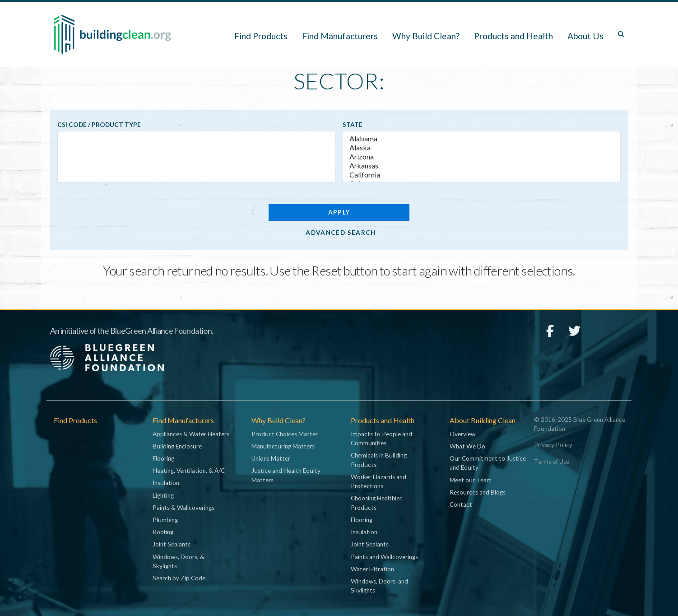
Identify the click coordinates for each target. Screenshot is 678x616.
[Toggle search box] (621, 34)
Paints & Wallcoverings (183, 508)
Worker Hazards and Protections (378, 481)
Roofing (163, 532)
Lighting (163, 495)
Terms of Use (552, 462)
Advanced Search (341, 233)
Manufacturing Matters (283, 446)
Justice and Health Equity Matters (286, 475)
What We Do (467, 446)
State (353, 125)
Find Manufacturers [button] (340, 36)
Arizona (482, 157)
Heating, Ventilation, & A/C (189, 471)
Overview (462, 434)
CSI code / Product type (99, 125)
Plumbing (165, 520)
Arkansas (482, 166)
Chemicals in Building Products (379, 460)
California (482, 175)
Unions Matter (271, 458)
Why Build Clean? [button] (426, 36)
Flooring (163, 458)
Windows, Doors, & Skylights (179, 561)
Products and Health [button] (513, 36)
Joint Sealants (172, 544)
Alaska (482, 148)
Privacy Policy (553, 445)
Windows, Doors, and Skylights (379, 586)
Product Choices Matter (285, 434)
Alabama (482, 139)
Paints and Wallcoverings (384, 557)
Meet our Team (471, 480)
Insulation (166, 483)
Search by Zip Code (179, 578)
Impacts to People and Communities (381, 439)
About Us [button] (585, 36)
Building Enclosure (177, 446)
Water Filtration (372, 569)
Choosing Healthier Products (376, 503)
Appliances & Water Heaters (191, 434)
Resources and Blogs (478, 492)
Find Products (261, 36)
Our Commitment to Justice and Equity (488, 463)
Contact (461, 504)
